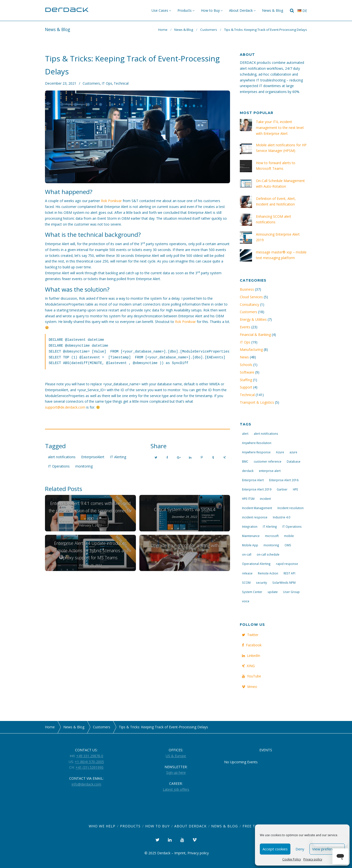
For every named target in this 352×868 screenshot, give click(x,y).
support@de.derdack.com (65, 407)
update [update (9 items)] (273, 592)
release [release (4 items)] (247, 573)
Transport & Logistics (257, 402)
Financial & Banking (255, 335)
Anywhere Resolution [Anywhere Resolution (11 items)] (257, 443)
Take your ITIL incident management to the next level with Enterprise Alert (280, 128)
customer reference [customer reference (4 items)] (268, 461)
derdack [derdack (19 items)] (248, 471)
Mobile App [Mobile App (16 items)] (250, 545)
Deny (300, 849)
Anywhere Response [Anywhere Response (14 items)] (256, 452)
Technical (121, 83)
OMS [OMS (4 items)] (288, 545)
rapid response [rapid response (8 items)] (287, 564)
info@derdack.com (86, 784)
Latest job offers (176, 789)
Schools (246, 365)
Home (163, 30)
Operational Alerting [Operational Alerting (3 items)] (256, 564)
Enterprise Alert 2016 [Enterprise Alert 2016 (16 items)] (284, 480)
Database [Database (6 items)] (294, 461)
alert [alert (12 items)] (245, 434)
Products (185, 10)
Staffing (246, 380)
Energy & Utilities (253, 319)
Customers (209, 30)
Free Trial (253, 826)
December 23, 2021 (61, 83)
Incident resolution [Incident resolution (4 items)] (291, 508)
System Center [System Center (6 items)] (252, 592)
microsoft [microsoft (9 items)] (272, 536)
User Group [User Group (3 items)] (291, 592)
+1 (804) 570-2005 (89, 762)
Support (246, 387)
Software (247, 372)
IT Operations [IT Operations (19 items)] (292, 526)
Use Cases (160, 10)
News (244, 357)
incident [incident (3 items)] (265, 499)
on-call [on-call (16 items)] (247, 554)
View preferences (327, 849)
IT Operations (59, 466)
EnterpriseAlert (93, 457)
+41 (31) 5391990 (89, 767)
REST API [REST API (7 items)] (289, 573)
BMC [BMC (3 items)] (245, 461)
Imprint (180, 853)
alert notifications (62, 457)
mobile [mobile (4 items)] (289, 536)
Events (245, 327)
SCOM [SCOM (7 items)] (246, 582)
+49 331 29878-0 (90, 756)
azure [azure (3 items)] (293, 452)
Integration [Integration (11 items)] (250, 526)
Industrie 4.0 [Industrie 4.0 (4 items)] (281, 517)
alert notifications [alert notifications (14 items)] (266, 434)
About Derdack (241, 10)
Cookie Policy (292, 859)
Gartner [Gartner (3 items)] (282, 489)
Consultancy (249, 304)
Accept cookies (275, 849)
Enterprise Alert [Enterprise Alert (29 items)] (253, 480)
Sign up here (176, 772)
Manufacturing (251, 349)
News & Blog (273, 10)
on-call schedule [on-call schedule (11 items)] (268, 554)
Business (247, 289)
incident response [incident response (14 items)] (255, 517)
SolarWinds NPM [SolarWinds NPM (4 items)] (284, 582)
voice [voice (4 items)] (246, 601)
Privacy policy (313, 859)
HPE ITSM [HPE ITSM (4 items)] (248, 499)
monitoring (84, 466)
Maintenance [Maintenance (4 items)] (251, 536)
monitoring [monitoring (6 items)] (271, 545)
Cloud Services (251, 297)
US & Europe (176, 756)
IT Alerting (118, 457)
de (302, 11)
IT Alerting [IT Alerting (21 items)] (270, 526)
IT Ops (107, 83)
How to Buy (210, 10)
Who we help (102, 826)
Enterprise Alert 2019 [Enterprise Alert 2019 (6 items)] (257, 489)
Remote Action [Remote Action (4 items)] (268, 573)
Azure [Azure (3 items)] (280, 452)
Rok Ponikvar (111, 201)
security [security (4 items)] (261, 582)
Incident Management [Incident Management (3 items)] (257, 508)
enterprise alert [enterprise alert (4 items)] (270, 471)
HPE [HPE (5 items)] (295, 489)
